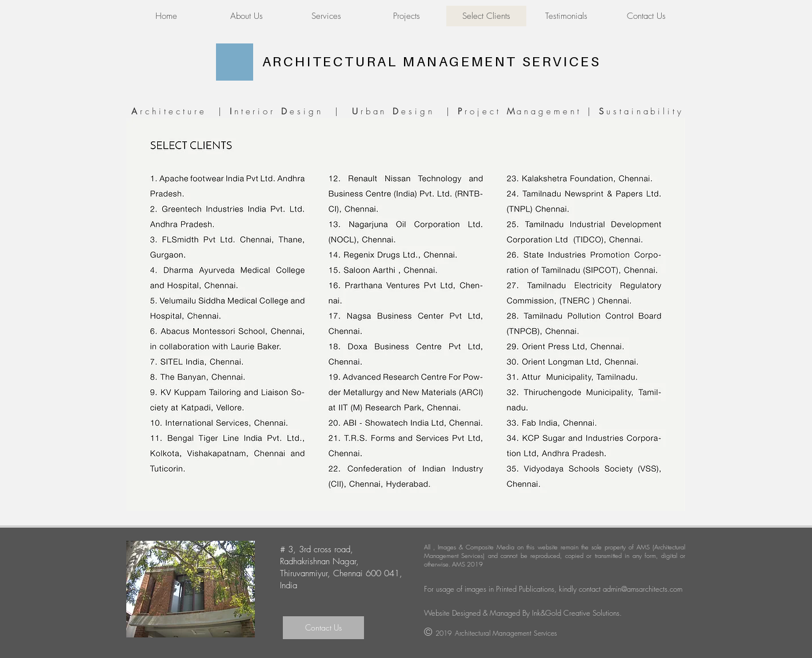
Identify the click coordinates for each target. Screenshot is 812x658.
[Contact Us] (323, 628)
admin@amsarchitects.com (643, 589)
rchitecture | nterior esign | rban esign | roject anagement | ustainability (405, 111)
